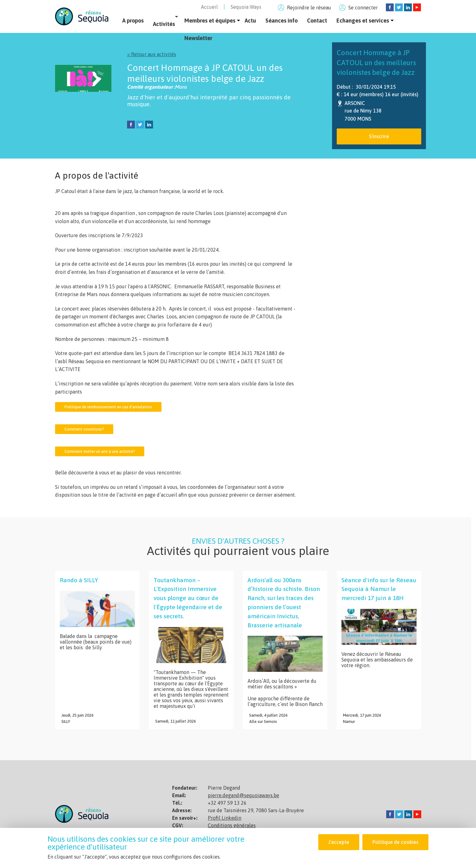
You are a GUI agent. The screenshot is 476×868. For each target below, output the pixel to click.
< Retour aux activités (152, 54)
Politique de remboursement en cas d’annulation (108, 407)
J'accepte (339, 843)
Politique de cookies (395, 843)
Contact (317, 21)
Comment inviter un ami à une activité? (100, 451)
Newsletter (198, 38)
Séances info (282, 21)
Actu (250, 21)
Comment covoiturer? (84, 429)
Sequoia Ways (246, 7)
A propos (133, 21)
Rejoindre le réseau (309, 8)
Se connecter (363, 8)
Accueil (209, 7)
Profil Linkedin (225, 818)
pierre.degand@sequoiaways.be (243, 795)
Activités (164, 24)
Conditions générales (232, 825)
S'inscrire (379, 136)
